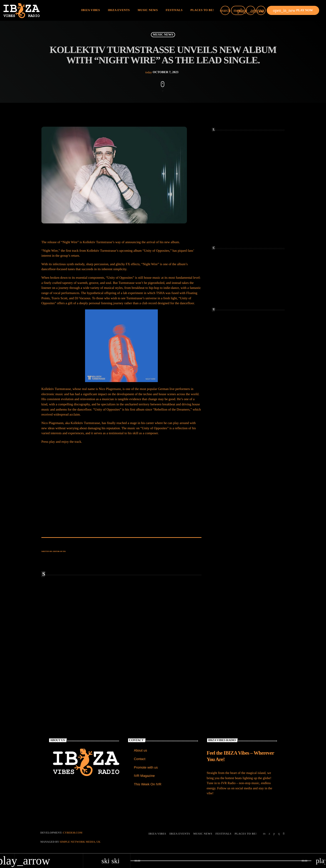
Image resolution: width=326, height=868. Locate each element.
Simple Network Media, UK (80, 842)
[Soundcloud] (274, 834)
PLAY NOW (293, 10)
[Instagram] (279, 834)
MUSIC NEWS (163, 35)
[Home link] (22, 10)
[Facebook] (284, 834)
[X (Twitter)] (269, 834)
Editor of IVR (59, 551)
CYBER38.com (73, 833)
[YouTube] (264, 834)
